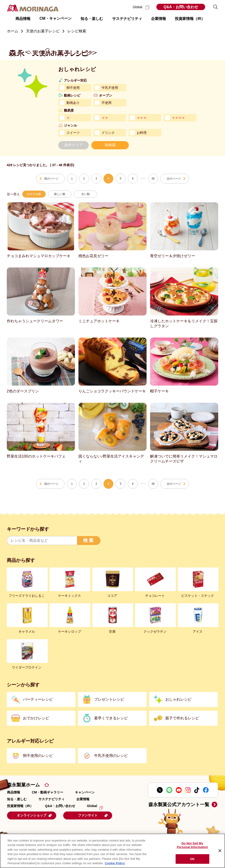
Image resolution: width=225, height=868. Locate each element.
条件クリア (74, 145)
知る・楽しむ (17, 799)
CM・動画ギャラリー (48, 792)
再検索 (110, 145)
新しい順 (60, 194)
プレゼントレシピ (109, 699)
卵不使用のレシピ (38, 756)
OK (192, 859)
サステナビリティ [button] (127, 19)
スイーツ (73, 133)
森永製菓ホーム (23, 785)
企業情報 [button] (159, 19)
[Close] (220, 851)
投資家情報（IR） (20, 806)
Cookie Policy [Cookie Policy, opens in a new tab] (115, 863)
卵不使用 (73, 88)
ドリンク (108, 133)
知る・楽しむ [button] (92, 19)
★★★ (142, 118)
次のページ (174, 179)
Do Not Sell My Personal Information (192, 845)
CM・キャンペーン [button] (56, 18)
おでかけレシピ (36, 718)
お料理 (142, 133)
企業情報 (83, 799)
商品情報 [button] (23, 19)
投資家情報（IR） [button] (190, 19)
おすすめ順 (34, 194)
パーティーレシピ (38, 699)
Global (141, 7)
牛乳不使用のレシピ (111, 756)
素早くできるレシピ (111, 718)
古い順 (85, 194)
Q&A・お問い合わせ (181, 7)
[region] (112, 851)
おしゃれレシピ (178, 699)
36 (153, 179)
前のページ (51, 179)
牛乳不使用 (110, 88)
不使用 (107, 103)
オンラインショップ (36, 815)
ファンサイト (97, 815)
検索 (89, 540)
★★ (105, 118)
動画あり (73, 103)
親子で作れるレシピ (182, 718)
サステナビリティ (52, 799)
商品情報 (14, 792)
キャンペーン (85, 792)
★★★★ (178, 118)
